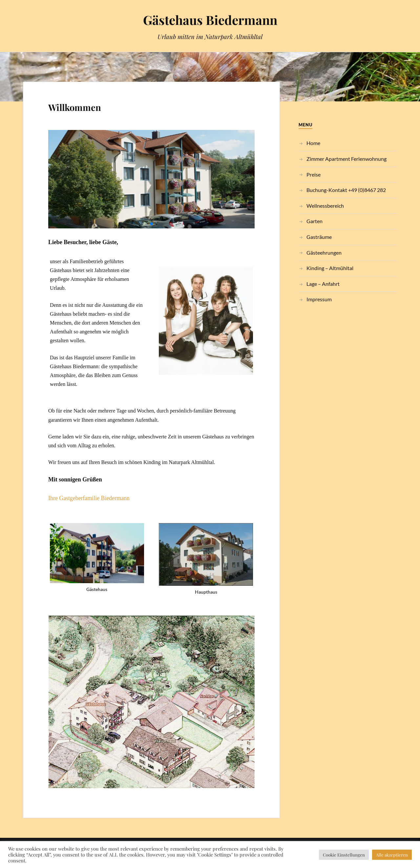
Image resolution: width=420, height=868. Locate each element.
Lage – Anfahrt (323, 284)
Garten (315, 221)
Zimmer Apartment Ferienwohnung (346, 159)
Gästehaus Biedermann (210, 20)
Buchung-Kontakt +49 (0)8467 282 (346, 190)
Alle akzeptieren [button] (392, 855)
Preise (314, 174)
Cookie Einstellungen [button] (344, 855)
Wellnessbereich (325, 206)
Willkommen (75, 107)
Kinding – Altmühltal (330, 268)
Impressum (319, 299)
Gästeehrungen (324, 253)
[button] (152, 224)
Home (313, 143)
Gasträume (319, 237)
